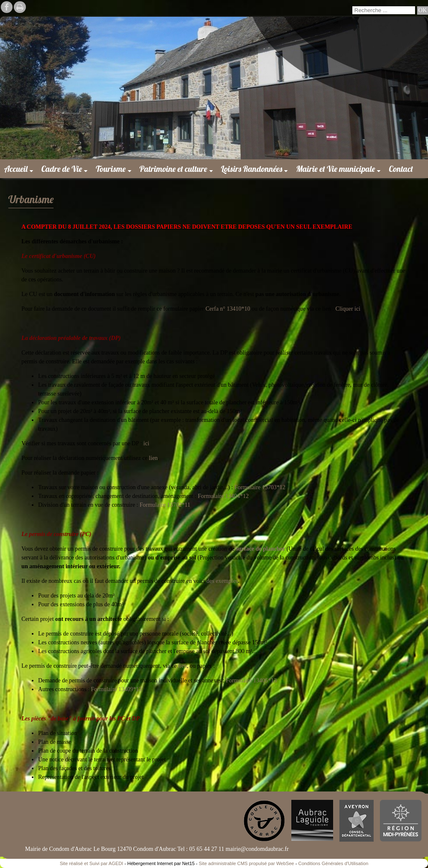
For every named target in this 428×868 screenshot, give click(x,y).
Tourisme (111, 169)
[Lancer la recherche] (423, 10)
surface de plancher (261, 549)
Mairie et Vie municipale (335, 169)
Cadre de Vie (62, 169)
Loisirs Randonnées (252, 169)
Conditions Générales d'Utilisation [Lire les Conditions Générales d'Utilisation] (334, 863)
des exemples (222, 581)
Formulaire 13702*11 (165, 505)
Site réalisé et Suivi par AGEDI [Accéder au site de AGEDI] (92, 863)
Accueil (16, 169)
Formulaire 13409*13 (117, 689)
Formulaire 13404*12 (223, 496)
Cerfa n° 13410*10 (228, 309)
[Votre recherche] (384, 10)
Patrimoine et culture (173, 169)
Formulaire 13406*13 (251, 680)
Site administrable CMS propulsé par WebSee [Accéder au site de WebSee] (247, 863)
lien (153, 458)
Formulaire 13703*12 (260, 487)
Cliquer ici (348, 309)
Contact (401, 169)
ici (146, 443)
